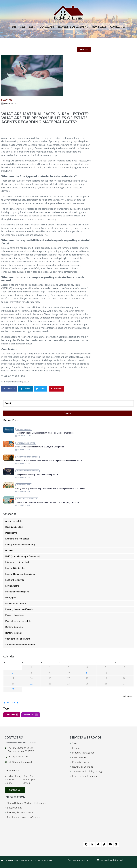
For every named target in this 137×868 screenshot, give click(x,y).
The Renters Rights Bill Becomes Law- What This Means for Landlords (45, 433)
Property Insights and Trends (28, 457)
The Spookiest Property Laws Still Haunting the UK (37, 475)
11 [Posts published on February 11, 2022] (87, 673)
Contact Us (118, 27)
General (9, 551)
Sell (23, 27)
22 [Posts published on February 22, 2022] (31, 684)
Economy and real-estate (17, 539)
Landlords (47, 27)
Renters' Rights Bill (14, 633)
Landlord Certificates (15, 568)
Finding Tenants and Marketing (20, 545)
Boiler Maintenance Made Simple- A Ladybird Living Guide (40, 447)
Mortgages (11, 598)
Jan (7, 703)
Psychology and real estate (27, 499)
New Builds (99, 27)
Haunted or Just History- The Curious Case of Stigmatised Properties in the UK (49, 461)
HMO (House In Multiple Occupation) (23, 556)
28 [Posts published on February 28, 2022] (13, 689)
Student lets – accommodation (20, 645)
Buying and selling (24, 485)
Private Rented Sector (16, 603)
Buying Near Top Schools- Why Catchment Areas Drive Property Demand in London (50, 489)
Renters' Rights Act (24, 429)
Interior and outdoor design (18, 562)
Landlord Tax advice (15, 580)
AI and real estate (14, 521)
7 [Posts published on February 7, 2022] (13, 673)
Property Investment (15, 615)
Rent (32, 27)
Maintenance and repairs (26, 443)
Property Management (73, 27)
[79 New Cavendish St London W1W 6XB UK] (101, 816)
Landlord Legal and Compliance (20, 574)
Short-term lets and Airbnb (18, 639)
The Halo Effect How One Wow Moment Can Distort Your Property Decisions (47, 502)
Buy (14, 27)
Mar (15, 703)
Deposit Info (11, 533)
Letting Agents (12, 586)
